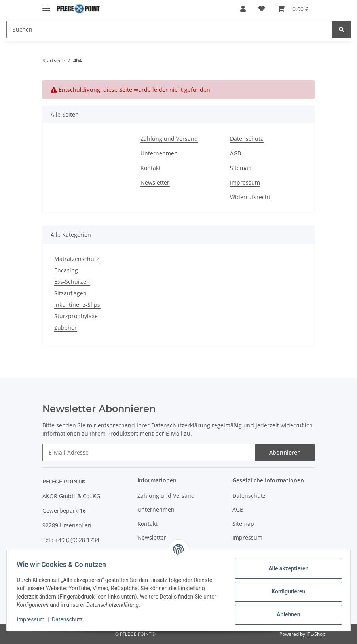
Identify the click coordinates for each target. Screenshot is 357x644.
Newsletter (155, 182)
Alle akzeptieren (286, 568)
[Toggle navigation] (46, 5)
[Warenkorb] (293, 9)
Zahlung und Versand (169, 139)
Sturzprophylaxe (76, 316)
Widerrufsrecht (250, 197)
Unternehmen (159, 153)
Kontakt (151, 168)
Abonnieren (285, 452)
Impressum (245, 182)
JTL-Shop (316, 634)
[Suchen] (170, 29)
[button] (243, 9)
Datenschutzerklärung (181, 425)
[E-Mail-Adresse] (149, 452)
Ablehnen (286, 614)
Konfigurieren (286, 591)
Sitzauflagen (70, 293)
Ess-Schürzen (72, 282)
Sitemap (241, 168)
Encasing (66, 270)
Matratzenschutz (77, 259)
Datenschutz (247, 139)
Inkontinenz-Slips (77, 305)
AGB (235, 153)
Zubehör (66, 328)
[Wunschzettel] (262, 9)
